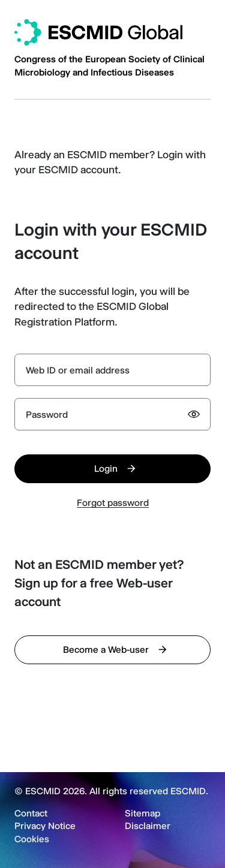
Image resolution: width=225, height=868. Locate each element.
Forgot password (113, 503)
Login (106, 468)
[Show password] (194, 414)
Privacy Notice (45, 826)
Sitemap (142, 813)
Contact (31, 813)
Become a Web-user (106, 650)
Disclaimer (148, 826)
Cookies (32, 839)
